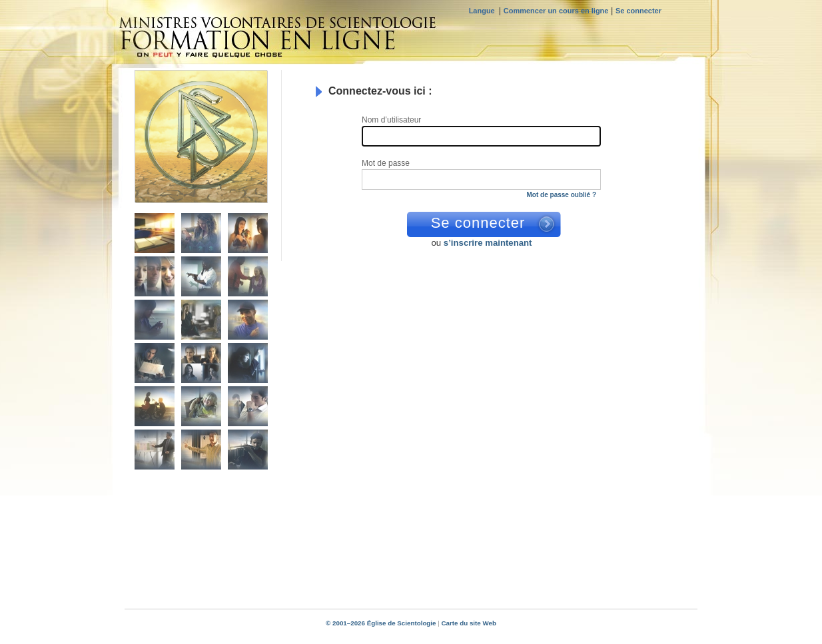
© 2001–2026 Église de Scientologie (381, 623)
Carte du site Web (468, 623)
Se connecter (638, 11)
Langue (484, 11)
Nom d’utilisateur (393, 120)
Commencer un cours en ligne (556, 11)
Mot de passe (387, 163)
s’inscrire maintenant (488, 243)
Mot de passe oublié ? (562, 195)
